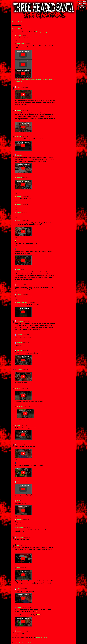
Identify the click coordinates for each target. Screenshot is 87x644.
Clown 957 (19, 213)
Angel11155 (19, 388)
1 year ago (23, 213)
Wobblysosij (19, 155)
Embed (29, 643)
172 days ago (27, 44)
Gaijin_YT (19, 444)
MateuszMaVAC (20, 520)
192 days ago (24, 136)
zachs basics (19, 197)
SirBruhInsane (20, 220)
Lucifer (18, 545)
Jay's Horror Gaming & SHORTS (23, 303)
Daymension (19, 178)
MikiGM (18, 501)
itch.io (14, 643)
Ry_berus (19, 482)
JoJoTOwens (19, 369)
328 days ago (24, 205)
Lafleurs (18, 270)
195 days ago (25, 155)
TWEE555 (19, 87)
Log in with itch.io (17, 29)
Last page (45, 32)
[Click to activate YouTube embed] (23, 55)
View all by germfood (20, 643)
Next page (39, 32)
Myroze (18, 568)
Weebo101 (19, 205)
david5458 (19, 36)
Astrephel (19, 136)
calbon (18, 285)
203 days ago (25, 178)
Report (26, 643)
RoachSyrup (19, 608)
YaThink (18, 589)
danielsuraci (19, 295)
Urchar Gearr (19, 351)
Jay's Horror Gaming (21, 44)
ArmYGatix (19, 631)
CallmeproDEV (20, 335)
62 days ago (24, 36)
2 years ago (24, 351)
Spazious (19, 425)
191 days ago (23, 87)
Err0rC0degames (20, 241)
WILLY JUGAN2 (20, 463)
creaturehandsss (20, 528)
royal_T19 (19, 110)
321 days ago (24, 197)
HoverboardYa (20, 343)
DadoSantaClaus (20, 321)
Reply (16, 40)
